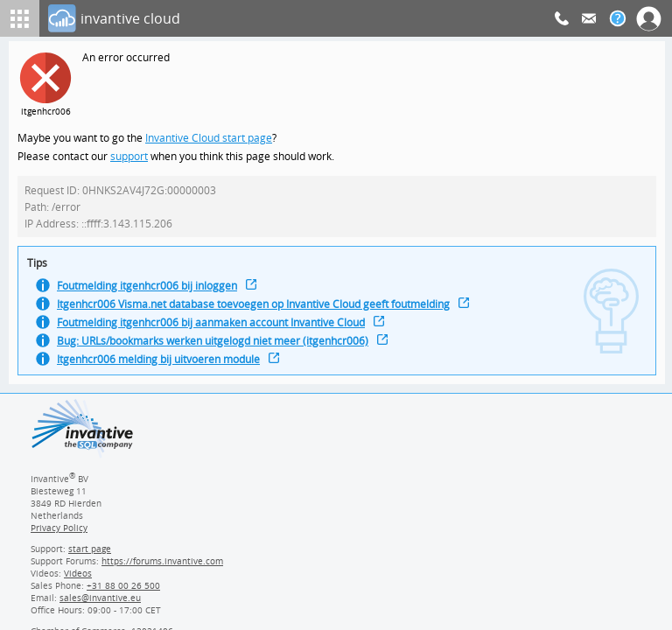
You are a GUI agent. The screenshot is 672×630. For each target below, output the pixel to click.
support (129, 158)
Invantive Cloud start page (211, 139)
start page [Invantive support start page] (90, 555)
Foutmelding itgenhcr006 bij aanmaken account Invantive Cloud (218, 330)
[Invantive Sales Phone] (121, 591)
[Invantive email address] (97, 604)
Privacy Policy (59, 534)
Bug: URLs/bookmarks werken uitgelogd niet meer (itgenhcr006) (219, 350)
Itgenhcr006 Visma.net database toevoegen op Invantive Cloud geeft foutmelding (262, 311)
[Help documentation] (618, 18)
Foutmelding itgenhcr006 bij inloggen (151, 292)
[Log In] (301, 18)
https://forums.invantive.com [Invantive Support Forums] (163, 567)
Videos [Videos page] (77, 579)
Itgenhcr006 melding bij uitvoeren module (163, 369)
